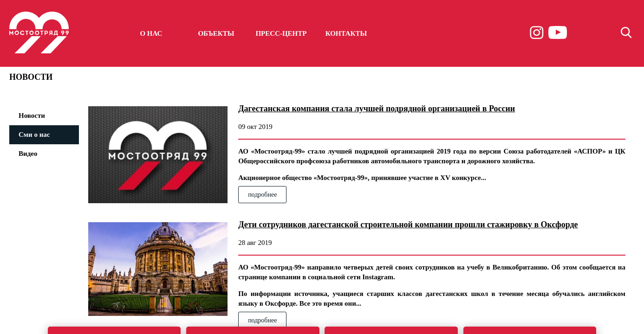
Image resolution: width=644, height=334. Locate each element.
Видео (28, 154)
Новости (32, 116)
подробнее (262, 195)
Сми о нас (34, 135)
